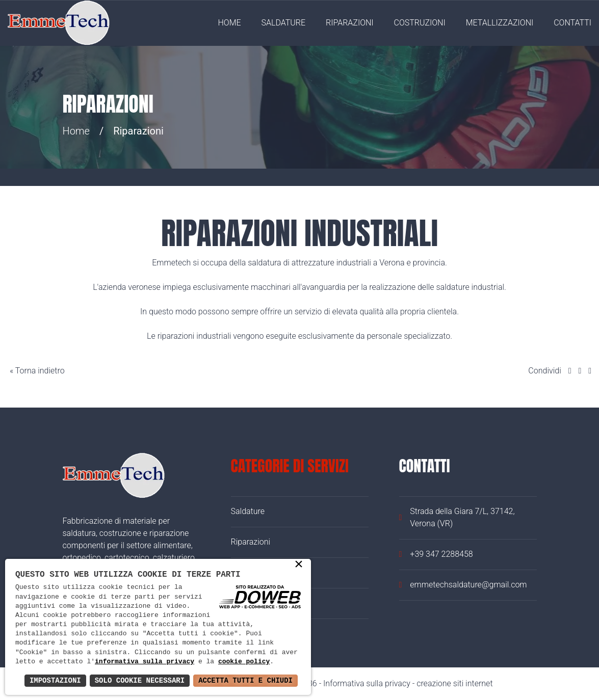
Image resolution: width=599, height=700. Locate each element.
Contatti (572, 23)
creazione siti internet (454, 683)
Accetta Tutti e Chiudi (245, 680)
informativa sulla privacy (145, 662)
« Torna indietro (36, 371)
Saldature (284, 23)
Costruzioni (420, 23)
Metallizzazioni (500, 23)
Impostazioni (55, 680)
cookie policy (244, 662)
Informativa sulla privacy (367, 683)
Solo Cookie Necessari (140, 680)
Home (230, 23)
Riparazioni (350, 23)
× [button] (299, 565)
